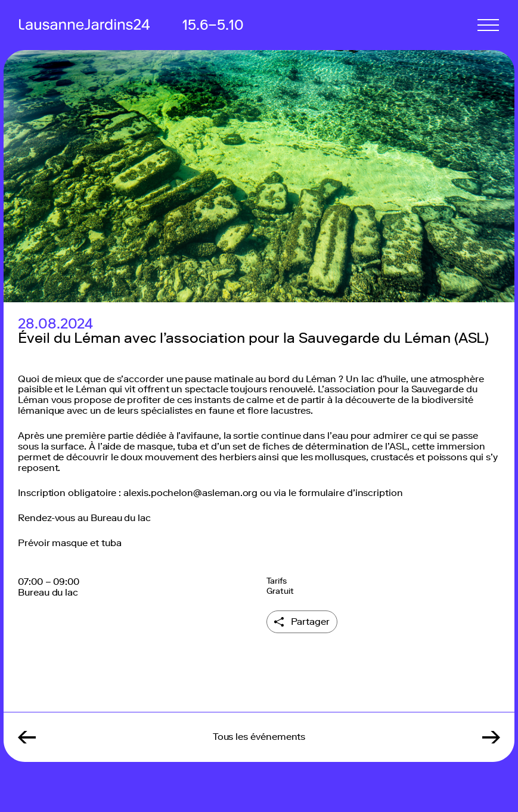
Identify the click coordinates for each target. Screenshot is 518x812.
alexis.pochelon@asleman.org (190, 493)
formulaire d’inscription (351, 493)
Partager (310, 622)
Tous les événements (259, 737)
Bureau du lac (121, 518)
